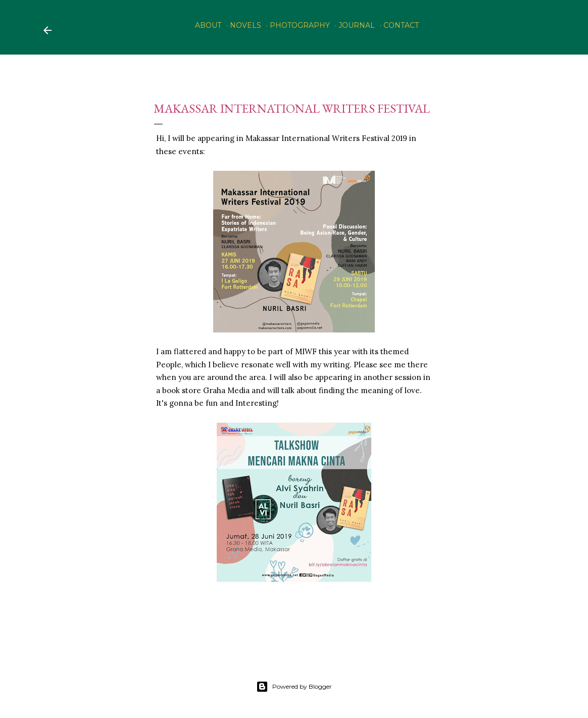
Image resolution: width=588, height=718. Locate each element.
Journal (357, 25)
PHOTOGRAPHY (300, 25)
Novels (246, 25)
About (208, 25)
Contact (401, 25)
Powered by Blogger (294, 687)
